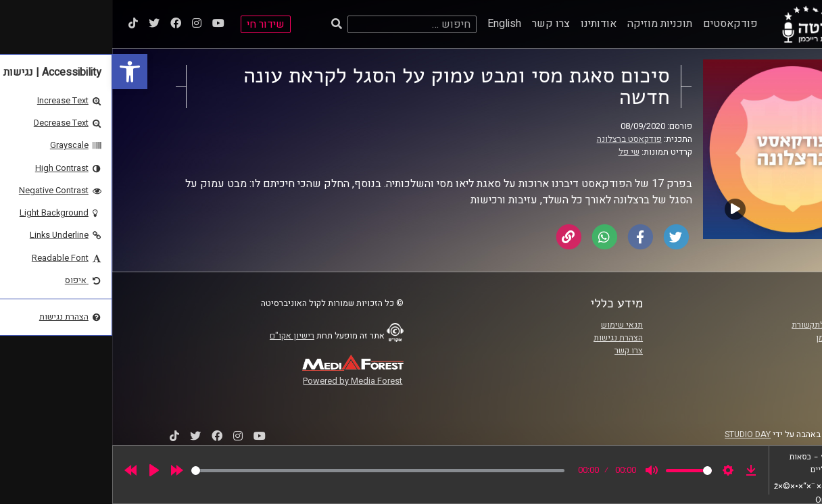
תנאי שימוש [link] (510, 325)
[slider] (266, 471)
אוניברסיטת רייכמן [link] (737, 338)
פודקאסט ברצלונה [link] (517, 139)
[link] (18, 72)
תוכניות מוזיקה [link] (548, 24)
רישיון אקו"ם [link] (180, 336)
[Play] (42, 470)
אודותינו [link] (486, 24)
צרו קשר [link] (439, 24)
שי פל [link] (517, 152)
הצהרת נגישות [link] (506, 338)
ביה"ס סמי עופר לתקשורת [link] (725, 325)
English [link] (392, 24)
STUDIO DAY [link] (635, 434)
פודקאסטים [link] (618, 24)
